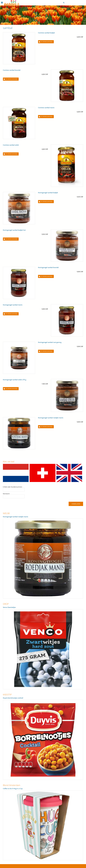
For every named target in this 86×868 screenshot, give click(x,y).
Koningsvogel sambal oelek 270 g (15, 380)
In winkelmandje (47, 42)
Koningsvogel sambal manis (13, 305)
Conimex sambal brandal (12, 70)
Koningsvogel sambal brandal (48, 267)
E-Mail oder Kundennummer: (13, 487)
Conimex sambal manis (46, 108)
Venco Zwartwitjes (9, 607)
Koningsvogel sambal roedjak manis (51, 418)
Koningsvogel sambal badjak (48, 193)
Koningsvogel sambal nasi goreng (50, 342)
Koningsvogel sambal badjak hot (14, 230)
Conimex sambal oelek (11, 145)
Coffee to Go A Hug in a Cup (13, 789)
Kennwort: (6, 494)
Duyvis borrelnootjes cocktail (13, 698)
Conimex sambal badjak (46, 33)
